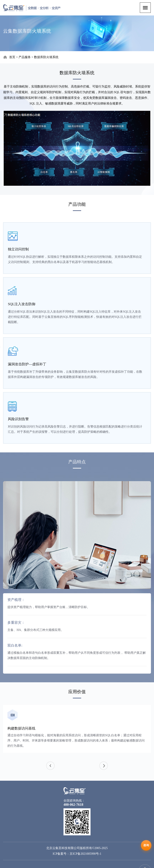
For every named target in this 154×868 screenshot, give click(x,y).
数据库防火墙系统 (46, 57)
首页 (12, 57)
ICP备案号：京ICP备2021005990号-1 (77, 854)
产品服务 (25, 57)
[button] (104, 766)
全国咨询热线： (74, 801)
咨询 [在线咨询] (146, 845)
